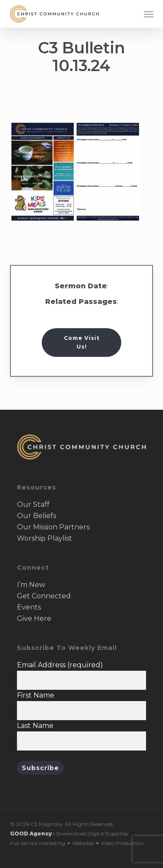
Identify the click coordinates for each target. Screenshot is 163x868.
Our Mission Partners (53, 527)
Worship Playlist (45, 538)
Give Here (34, 618)
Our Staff (33, 504)
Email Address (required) (60, 665)
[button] (149, 14)
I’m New (31, 585)
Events (29, 607)
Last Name (35, 726)
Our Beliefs (37, 516)
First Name (36, 695)
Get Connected (44, 596)
